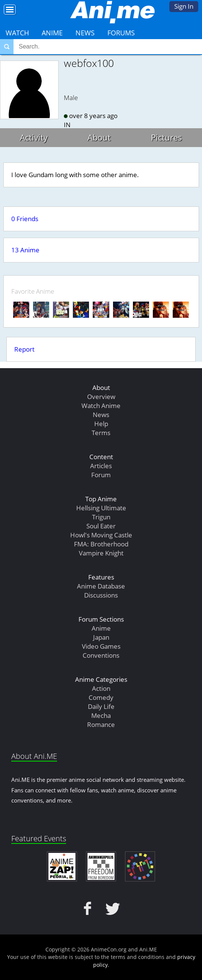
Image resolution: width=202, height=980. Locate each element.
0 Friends (25, 219)
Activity (34, 137)
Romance (101, 724)
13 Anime (25, 250)
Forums (121, 33)
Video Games (101, 646)
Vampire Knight (101, 553)
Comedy (101, 697)
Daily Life (101, 706)
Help (101, 424)
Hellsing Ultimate (101, 508)
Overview (101, 397)
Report (24, 349)
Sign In (184, 6)
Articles (101, 466)
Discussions (101, 595)
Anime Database (101, 586)
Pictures (167, 137)
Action (101, 688)
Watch (17, 33)
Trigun (101, 517)
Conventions (101, 655)
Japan (101, 637)
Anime (52, 33)
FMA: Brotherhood (101, 544)
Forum (101, 475)
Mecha (101, 715)
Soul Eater (101, 526)
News (85, 33)
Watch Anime (101, 406)
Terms (101, 433)
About (99, 137)
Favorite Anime (33, 291)
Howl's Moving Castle (101, 535)
